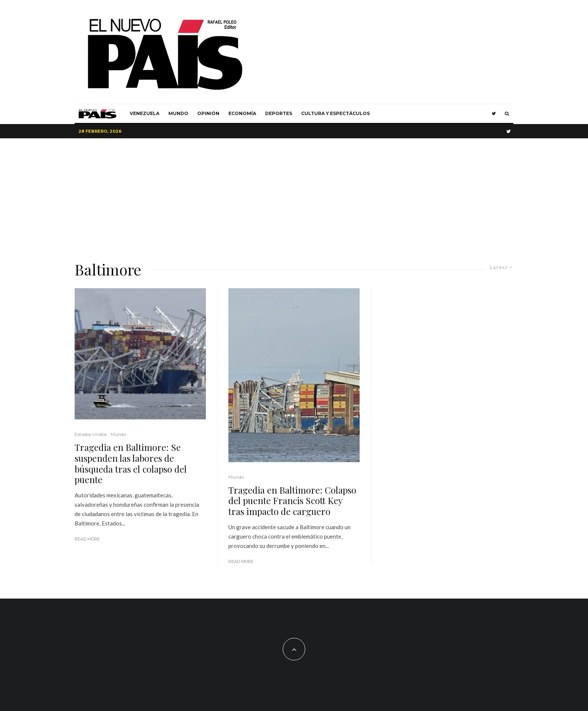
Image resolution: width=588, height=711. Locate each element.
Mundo (178, 113)
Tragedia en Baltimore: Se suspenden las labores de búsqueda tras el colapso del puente (131, 463)
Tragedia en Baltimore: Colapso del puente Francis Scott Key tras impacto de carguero (292, 501)
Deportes (279, 113)
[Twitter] (494, 114)
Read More (87, 539)
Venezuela (145, 113)
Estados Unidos (91, 434)
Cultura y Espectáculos (335, 113)
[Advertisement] (294, 195)
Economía (242, 113)
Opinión (208, 113)
